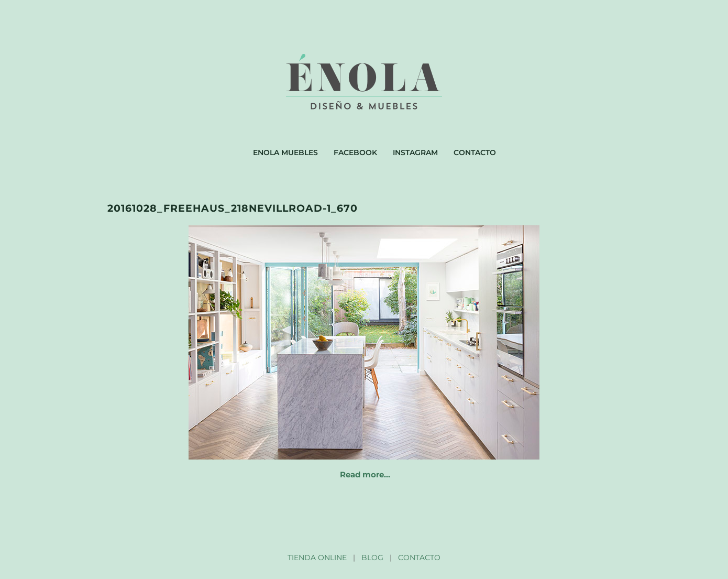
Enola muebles (285, 152)
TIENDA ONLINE (317, 558)
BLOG (372, 558)
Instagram (415, 152)
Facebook (355, 152)
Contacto (475, 152)
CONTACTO (419, 558)
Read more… (365, 474)
